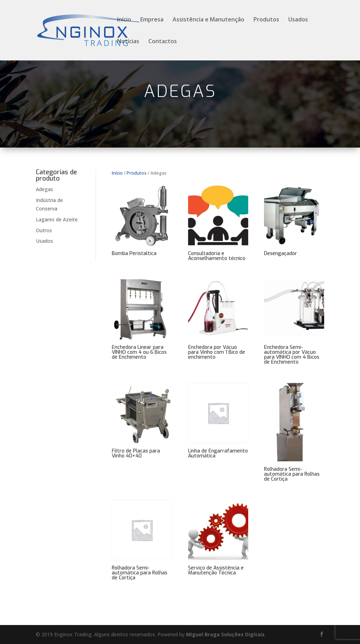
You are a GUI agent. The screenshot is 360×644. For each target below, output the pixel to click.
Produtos (266, 20)
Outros (44, 230)
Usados (298, 20)
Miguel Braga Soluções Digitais (225, 634)
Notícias (128, 42)
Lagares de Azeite (57, 219)
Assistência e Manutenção (208, 20)
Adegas (44, 189)
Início (124, 20)
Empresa (152, 20)
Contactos (163, 42)
